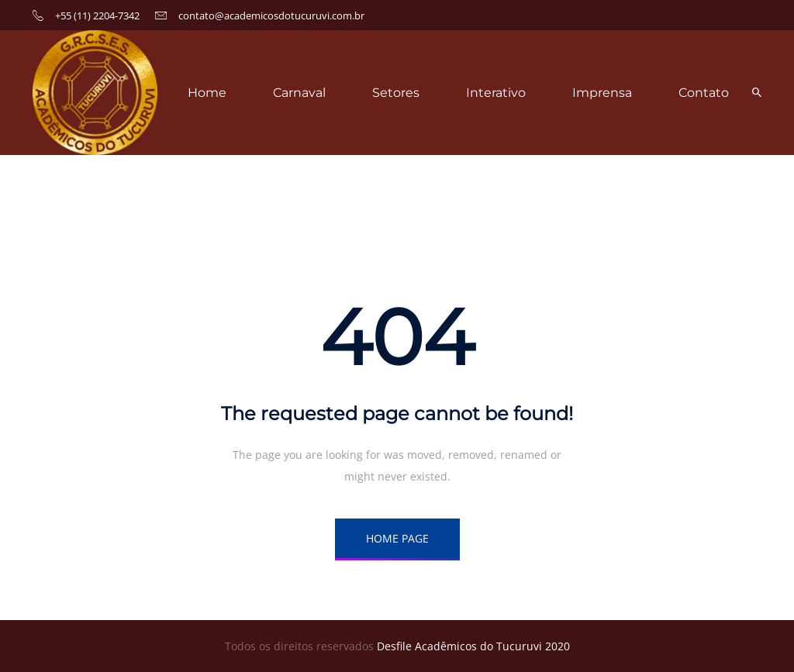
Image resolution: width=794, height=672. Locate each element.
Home (207, 93)
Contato (704, 93)
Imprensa (602, 93)
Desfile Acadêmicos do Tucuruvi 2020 (473, 646)
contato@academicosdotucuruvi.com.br (271, 16)
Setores (396, 93)
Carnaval (299, 93)
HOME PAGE (397, 538)
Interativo (496, 93)
